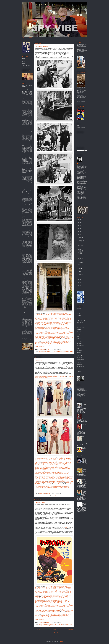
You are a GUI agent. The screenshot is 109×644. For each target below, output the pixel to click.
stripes (23, 304)
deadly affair (24, 143)
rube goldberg (24, 285)
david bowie (27, 139)
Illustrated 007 (79, 329)
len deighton (25, 214)
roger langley (30, 282)
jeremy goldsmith (25, 199)
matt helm (26, 230)
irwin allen (30, 188)
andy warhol (30, 100)
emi (31, 157)
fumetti (62, 624)
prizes (31, 271)
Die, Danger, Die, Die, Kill (81, 321)
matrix (23, 230)
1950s (31, 86)
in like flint (28, 186)
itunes (28, 190)
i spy (25, 185)
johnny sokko (24, 205)
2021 (79, 227)
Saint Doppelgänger (61, 329)
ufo (30, 323)
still (36, 353)
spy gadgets (27, 299)
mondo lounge (24, 241)
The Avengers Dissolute (81, 361)
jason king (24, 195)
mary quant (27, 229)
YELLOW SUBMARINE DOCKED (84, 448)
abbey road (28, 95)
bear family (24, 110)
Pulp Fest (78, 349)
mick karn (26, 235)
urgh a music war (29, 324)
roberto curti (38, 626)
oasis (31, 250)
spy (23, 299)
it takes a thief (27, 188)
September (81, 240)
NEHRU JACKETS (84, 459)
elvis (30, 157)
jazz (25, 196)
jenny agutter (24, 198)
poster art (29, 270)
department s (24, 145)
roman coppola (25, 284)
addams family (30, 96)
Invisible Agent (41, 329)
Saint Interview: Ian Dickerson (50, 329)
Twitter (84, 101)
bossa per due (30, 114)
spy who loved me (26, 302)
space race (30, 296)
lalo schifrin (26, 212)
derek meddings (29, 145)
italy (65, 624)
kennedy (29, 209)
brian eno (30, 115)
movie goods (27, 243)
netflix (31, 247)
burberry (23, 119)
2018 (79, 232)
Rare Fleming (42, 330)
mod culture (29, 239)
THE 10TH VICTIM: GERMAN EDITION (84, 481)
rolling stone (30, 283)
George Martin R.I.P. (53, 318)
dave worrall (27, 138)
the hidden (28, 314)
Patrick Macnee (27, 93)
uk (43, 353)
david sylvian (26, 141)
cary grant (27, 121)
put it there (30, 272)
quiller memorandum (28, 272)
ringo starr (24, 280)
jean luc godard (28, 196)
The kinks (30, 94)
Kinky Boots (30, 91)
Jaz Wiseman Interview (57, 323)
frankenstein (24, 167)
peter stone (26, 265)
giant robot (24, 176)
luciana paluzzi (27, 220)
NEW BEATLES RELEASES (84, 504)
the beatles (29, 312)
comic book (44, 624)
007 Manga (53, 320)
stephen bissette (51, 626)
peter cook (28, 263)
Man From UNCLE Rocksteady (57, 334)
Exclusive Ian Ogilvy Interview (61, 316)
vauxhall (28, 326)
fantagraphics (25, 160)
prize (28, 271)
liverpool (24, 218)
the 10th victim (28, 311)
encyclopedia (24, 158)
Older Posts (70, 629)
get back (27, 175)
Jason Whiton (80, 163)
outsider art (27, 256)
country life (24, 133)
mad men (26, 221)
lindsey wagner (30, 217)
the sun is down (28, 317)
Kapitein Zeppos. (79, 340)
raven (26, 273)
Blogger (61, 641)
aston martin (29, 102)
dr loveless (29, 150)
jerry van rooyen (30, 199)
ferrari (28, 162)
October (80, 239)
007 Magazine (79, 308)
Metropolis (30, 92)
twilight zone (27, 323)
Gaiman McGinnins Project (51, 313)
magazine (30, 221)
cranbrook (28, 134)
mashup (31, 229)
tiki (31, 320)
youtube (29, 339)
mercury (27, 232)
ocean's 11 (24, 251)
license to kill (25, 216)
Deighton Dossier (79, 319)
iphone (23, 188)
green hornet (29, 178)
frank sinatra (29, 166)
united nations (24, 324)
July (79, 267)
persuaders (25, 262)
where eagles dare (25, 333)
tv (30, 322)
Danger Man (79, 317)
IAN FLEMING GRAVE (81, 253)
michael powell (27, 234)
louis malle (30, 220)
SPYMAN (46, 341)
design (24, 146)
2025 (79, 221)
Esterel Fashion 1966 (51, 316)
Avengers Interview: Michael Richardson (56, 337)
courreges (27, 133)
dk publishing (26, 148)
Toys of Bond (79, 370)
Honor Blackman (29, 90)
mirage (27, 238)
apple (31, 102)
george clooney (25, 172)
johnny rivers (30, 204)
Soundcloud (24, 62)
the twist (26, 318)
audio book (27, 104)
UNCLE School (45, 326)
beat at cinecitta (28, 110)
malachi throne (25, 222)
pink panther (27, 267)
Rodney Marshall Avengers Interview (54, 343)
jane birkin (30, 193)
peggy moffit (27, 260)
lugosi (23, 221)
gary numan (27, 170)
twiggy (23, 323)
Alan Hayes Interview (48, 323)
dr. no (28, 151)
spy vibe (71, 351)
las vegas (26, 213)
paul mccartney (27, 259)
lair (23, 212)
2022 (79, 226)
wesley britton (29, 332)
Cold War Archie (43, 344)
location (48, 351)
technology (24, 309)
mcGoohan (28, 232)
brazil (28, 115)
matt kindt (29, 230)
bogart (27, 113)
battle (26, 109)
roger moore (25, 283)
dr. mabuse (24, 151)
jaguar (31, 191)
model (23, 240)
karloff (26, 208)
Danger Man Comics (56, 332)
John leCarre (79, 338)
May (79, 270)
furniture (24, 170)
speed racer (30, 297)
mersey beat (30, 232)
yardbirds (24, 337)
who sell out (25, 334)
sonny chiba (27, 294)
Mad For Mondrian (45, 377)
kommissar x (30, 211)
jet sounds (24, 199)
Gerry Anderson (79, 326)
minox (31, 237)
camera (23, 121)
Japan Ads (37, 375)
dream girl (24, 152)
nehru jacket (27, 247)
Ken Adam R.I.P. (45, 318)
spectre (27, 297)
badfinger (27, 106)
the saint (29, 316)
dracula (31, 151)
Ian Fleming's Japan (57, 330)
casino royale (25, 122)
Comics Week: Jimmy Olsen (54, 341)
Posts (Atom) (57, 633)
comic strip (26, 130)
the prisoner (39, 353)
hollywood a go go (26, 183)
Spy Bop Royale (79, 356)
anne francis (25, 101)
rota (28, 284)
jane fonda (24, 194)
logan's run (28, 218)
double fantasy (30, 149)
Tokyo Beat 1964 (64, 336)
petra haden (30, 265)
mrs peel (30, 244)
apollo (28, 102)
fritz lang (30, 168)
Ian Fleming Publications (81, 328)
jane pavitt (28, 194)
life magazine (30, 216)
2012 (79, 282)
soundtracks (27, 295)
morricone (28, 242)
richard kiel (24, 278)
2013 (79, 281)
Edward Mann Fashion (53, 335)
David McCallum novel (57, 321)
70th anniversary (29, 87)
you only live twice (27, 338)
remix (31, 275)
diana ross (28, 147)
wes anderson (24, 332)
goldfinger (24, 178)
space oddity (26, 296)
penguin (31, 260)
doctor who (30, 148)
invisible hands (26, 187)
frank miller (24, 166)
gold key (30, 178)
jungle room (28, 206)
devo (25, 147)
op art (29, 253)
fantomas (30, 160)
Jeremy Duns (79, 335)
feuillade (30, 162)
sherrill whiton (27, 292)
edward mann (24, 155)
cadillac (25, 120)
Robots (60, 340)
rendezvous (24, 276)
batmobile (24, 109)
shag (31, 290)
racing (23, 273)
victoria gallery (27, 328)
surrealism (30, 306)
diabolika (58, 624)
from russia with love (27, 169)
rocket (26, 282)
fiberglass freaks (25, 163)
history (31, 182)
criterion (28, 135)
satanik (42, 626)
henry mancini (29, 181)
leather (28, 213)
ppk (31, 270)
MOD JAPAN (38, 360)
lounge (23, 220)
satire (31, 286)
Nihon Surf (49, 375)
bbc (28, 109)
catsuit (26, 123)
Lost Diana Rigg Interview (62, 325)
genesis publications (28, 171)
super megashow (29, 305)
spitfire (31, 298)
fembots (25, 162)
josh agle (28, 205)
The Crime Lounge (80, 363)
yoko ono (24, 338)
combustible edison (26, 129)
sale (23, 286)
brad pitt (23, 115)
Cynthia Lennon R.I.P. (43, 335)
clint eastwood (27, 127)
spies (23, 298)
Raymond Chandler (25, 94)
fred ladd (28, 167)
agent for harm (29, 97)
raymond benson (25, 274)
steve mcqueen (29, 303)
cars (24, 121)
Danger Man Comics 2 (47, 332)
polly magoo (24, 269)
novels (28, 250)
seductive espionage (26, 290)
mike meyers (28, 236)
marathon (28, 225)
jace (30, 190)
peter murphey (27, 264)
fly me (23, 165)
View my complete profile (81, 203)
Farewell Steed (41, 327)
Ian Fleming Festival (56, 317)
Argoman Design (64, 317)
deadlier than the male (28, 142)
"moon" (23, 86)
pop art (30, 269)
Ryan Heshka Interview (55, 339)
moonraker (24, 242)
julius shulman (24, 206)
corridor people (29, 132)
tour (31, 321)
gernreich (24, 174)
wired (31, 336)
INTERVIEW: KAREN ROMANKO (81, 262)
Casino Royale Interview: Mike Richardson (48, 325)
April (79, 272)
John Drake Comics (64, 332)
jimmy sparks (27, 199)
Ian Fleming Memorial (53, 326)
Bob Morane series (40, 336)
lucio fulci (30, 220)
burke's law (26, 119)
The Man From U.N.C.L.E (81, 365)
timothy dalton (27, 321)
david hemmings (27, 140)
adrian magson (24, 97)
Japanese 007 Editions (43, 376)
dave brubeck (25, 138)
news (71, 624)
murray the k (24, 245)
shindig (31, 292)
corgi (31, 131)
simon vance (27, 293)
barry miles (27, 108)
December (80, 236)
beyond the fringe (28, 111)
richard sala (24, 279)
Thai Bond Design (48, 336)
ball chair (26, 107)
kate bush (29, 208)
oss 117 (26, 254)
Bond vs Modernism (56, 336)
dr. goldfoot (30, 150)
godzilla (28, 178)
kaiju (28, 207)
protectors (24, 272)
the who (29, 318)
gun (28, 179)
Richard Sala (79, 352)
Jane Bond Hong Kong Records (44, 339)
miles (25, 237)
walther (26, 332)
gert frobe (24, 175)
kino (28, 210)
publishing (27, 272)
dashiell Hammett (29, 137)
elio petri (24, 157)
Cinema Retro (29, 88)
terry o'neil (30, 310)
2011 (79, 284)
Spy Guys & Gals (79, 358)
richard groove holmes (28, 277)
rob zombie (28, 280)
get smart (30, 175)
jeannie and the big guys (28, 197)
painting (29, 257)
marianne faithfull (27, 226)
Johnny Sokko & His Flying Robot (59, 375)
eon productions (29, 158)
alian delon (28, 99)
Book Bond (78, 314)
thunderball (24, 320)
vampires (29, 325)
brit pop (28, 116)
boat (25, 113)
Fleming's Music (49, 330)
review (28, 276)
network (24, 248)
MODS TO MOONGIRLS (84, 405)
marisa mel (26, 227)
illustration (24, 186)
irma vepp (26, 188)
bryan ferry (24, 118)
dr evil (26, 150)
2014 (79, 279)
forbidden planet (27, 165)
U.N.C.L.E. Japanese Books (44, 345)
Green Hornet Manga (43, 337)
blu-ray (29, 112)
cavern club (30, 123)
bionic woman (27, 111)
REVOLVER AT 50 (80, 259)
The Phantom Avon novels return (45, 317)
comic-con (30, 130)
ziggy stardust (29, 340)
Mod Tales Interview (64, 331)
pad (26, 256)
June (80, 269)
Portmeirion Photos (62, 326)
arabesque (24, 102)
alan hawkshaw (27, 98)
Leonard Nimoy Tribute (62, 335)
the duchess (30, 313)
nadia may (24, 246)
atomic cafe (30, 103)
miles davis (28, 237)
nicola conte (30, 249)
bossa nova (26, 114)
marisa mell (30, 227)
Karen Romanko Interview (42, 315)
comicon (23, 131)
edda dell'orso (26, 153)
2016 (79, 235)
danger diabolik (53, 624)
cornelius (24, 132)
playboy (28, 268)
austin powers (29, 105)
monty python (25, 241)
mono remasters (29, 241)
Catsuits (52, 345)
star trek (26, 303)
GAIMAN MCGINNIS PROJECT (81, 250)
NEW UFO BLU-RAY (81, 265)
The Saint (78, 368)
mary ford (29, 228)
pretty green (24, 271)
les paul (29, 214)
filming (45, 351)
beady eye (30, 109)
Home (54, 629)
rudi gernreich (29, 285)
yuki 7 (25, 340)
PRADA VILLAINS (84, 414)
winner (29, 336)
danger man (28, 136)
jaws (23, 196)
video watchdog (27, 329)
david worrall (30, 141)
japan (49, 495)
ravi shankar (30, 273)
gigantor (28, 176)
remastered (27, 275)
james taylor (26, 193)
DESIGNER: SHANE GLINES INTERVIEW (84, 426)
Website (24, 58)
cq (30, 133)
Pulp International (80, 351)
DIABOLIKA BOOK (40, 502)
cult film (48, 624)
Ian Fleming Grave (61, 313)
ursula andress (25, 325)
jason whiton (29, 195)
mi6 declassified (25, 233)
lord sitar (26, 219)
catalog (43, 495)
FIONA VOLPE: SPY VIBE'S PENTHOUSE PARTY (84, 493)
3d (26, 87)
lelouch (31, 213)
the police (30, 315)
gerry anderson (29, 174)
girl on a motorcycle (28, 177)
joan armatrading (25, 200)
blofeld (23, 112)
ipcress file (30, 187)
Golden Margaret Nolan (45, 334)
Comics (63, 318)
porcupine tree (24, 270)
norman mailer (24, 250)
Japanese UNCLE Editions (53, 376)
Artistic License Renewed (81, 310)
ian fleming (29, 185)
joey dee (29, 200)
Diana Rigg (25, 89)
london (52, 351)
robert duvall (27, 281)
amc (26, 100)
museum (28, 245)
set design (28, 290)
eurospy (30, 159)
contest (27, 131)
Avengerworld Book (60, 320)
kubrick (23, 211)
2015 (79, 278)
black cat (30, 111)
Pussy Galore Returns (49, 327)
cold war (27, 128)
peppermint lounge (25, 261)
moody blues (30, 242)
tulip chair (28, 322)
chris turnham (27, 125)
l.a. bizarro (30, 211)
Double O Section (80, 322)
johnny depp (26, 204)
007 (27, 86)
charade (24, 124)
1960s (40, 351)
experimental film (27, 159)
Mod (52, 495)
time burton (28, 321)
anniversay (30, 101)
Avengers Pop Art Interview (60, 322)
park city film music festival (28, 257)
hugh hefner (26, 184)
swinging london (26, 307)
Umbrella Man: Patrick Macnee (59, 315)
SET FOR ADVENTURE (81, 128)
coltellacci (30, 128)
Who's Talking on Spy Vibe (43, 322)
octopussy (28, 251)
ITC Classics (79, 331)
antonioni (24, 102)
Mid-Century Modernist (80, 345)
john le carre (29, 202)
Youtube (24, 64)
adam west (25, 96)
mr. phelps (27, 244)
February (80, 275)
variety (26, 326)
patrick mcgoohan (60, 351)
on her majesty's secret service (27, 252)
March (80, 273)
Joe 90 (78, 336)
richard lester (29, 278)
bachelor (24, 106)
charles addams (27, 124)
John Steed (25, 91)
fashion (46, 495)
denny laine (30, 144)
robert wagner (28, 282)
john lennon (25, 203)
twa (31, 322)
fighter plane (29, 163)
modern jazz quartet (28, 240)
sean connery (26, 287)
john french (30, 201)
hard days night (27, 180)
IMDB (23, 60)
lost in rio (29, 219)
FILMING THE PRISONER (42, 46)
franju (31, 165)
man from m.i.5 (30, 222)
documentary (25, 149)
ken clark (26, 209)
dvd (30, 152)
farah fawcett (24, 161)
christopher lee (25, 126)
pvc (23, 272)
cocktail (23, 128)
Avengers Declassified (80, 312)
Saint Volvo (58, 331)
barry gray (24, 108)
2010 (79, 285)
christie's (30, 125)
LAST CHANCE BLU (81, 256)
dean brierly (28, 143)
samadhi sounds (27, 286)
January (80, 276)
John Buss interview (51, 331)
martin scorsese (25, 228)
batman (30, 108)
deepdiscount (26, 144)
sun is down (26, 304)
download (24, 150)
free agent (26, 168)
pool (28, 269)
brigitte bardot (25, 116)
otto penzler (30, 254)
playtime (31, 268)
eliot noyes (27, 157)
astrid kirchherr (25, 103)
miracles (23, 238)
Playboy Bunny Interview (52, 344)
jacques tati (27, 191)
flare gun (31, 164)
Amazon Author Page (26, 65)
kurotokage (27, 211)
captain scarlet (28, 121)
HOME (78, 126)
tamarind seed (29, 308)
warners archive (30, 332)
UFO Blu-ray (51, 322)
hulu (23, 185)
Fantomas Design (43, 331)
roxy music (30, 284)
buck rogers (30, 118)
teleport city (28, 309)
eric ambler (25, 159)
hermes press (25, 182)
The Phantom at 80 (47, 320)
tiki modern (24, 321)
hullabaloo (30, 184)
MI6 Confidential (79, 343)
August (80, 242)
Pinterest (79, 102)
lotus (55, 351)
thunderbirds (29, 320)
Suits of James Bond (80, 359)
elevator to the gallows (29, 156)
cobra (31, 127)
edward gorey (30, 154)
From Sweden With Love (81, 324)
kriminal (67, 624)
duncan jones (27, 152)
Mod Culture (79, 347)
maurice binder (28, 231)
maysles (25, 232)
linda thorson (25, 217)
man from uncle (26, 223)
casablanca (30, 122)
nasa (23, 247)
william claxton (25, 335)
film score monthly (26, 164)
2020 (79, 229)
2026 (79, 220)
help (26, 181)
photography (66, 351)
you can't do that (28, 338)
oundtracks (24, 255)
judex (31, 205)
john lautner (24, 202)
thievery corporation (29, 319)
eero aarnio (28, 155)
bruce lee (27, 117)
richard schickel (29, 279)
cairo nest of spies (29, 120)
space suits (24, 297)
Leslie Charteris (79, 342)
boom (29, 113)
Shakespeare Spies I (42, 343)
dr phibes (26, 150)
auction (24, 104)
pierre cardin (61, 495)
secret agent (29, 289)
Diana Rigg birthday (58, 327)
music (31, 245)
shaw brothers (25, 291)
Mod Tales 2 (50, 315)
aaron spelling (24, 95)
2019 (79, 230)
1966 (42, 351)
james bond (26, 192)
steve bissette (30, 303)
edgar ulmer (26, 154)
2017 (79, 233)
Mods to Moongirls (63, 376)
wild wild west (29, 334)
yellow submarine (29, 337)
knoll (27, 210)
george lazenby (29, 173)
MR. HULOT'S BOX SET (84, 437)
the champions (25, 313)
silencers (24, 293)
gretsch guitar (25, 179)
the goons (24, 314)
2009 (79, 287)
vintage (25, 330)
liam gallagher (29, 215)
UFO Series (79, 372)
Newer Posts (38, 629)
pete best (29, 262)
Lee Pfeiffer (25, 92)
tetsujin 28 (24, 311)
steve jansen (24, 304)
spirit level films (27, 298)
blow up (26, 112)
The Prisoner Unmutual (80, 366)
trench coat (24, 322)
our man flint (28, 255)
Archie (50, 340)
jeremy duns (30, 198)
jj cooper (31, 199)
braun (26, 115)
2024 (79, 223)
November (80, 237)
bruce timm (30, 117)
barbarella (30, 107)
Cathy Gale (24, 88)
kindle (26, 210)
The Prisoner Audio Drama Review (45, 321)
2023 (79, 224)
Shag (77, 354)
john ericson (26, 201)
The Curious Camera (42, 316)
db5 (23, 142)
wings (27, 336)
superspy (24, 306)
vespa (26, 327)
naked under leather (29, 246)
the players (27, 315)
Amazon (67, 527)
